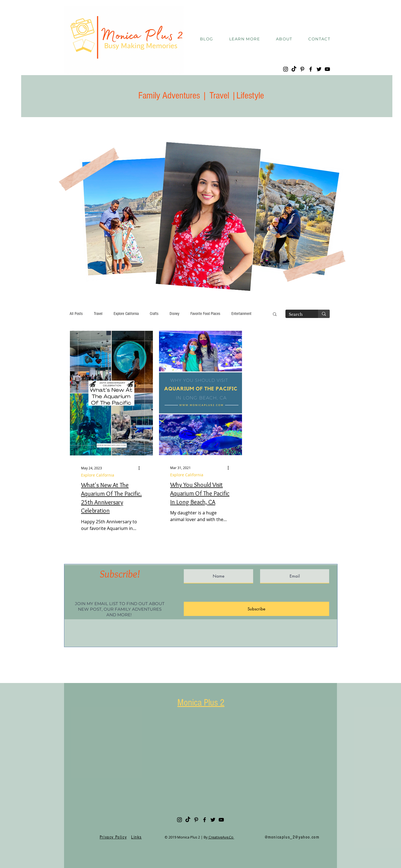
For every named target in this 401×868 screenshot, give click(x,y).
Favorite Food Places (205, 314)
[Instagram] (286, 69)
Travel (98, 314)
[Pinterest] (302, 69)
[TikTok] (294, 69)
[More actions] (141, 468)
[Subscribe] (256, 609)
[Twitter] (319, 69)
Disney (174, 314)
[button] (244, 39)
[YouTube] (327, 69)
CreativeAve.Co (221, 837)
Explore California (126, 314)
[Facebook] (311, 69)
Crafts (154, 314)
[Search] (298, 315)
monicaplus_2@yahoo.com (294, 837)
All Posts (76, 314)
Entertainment (241, 314)
